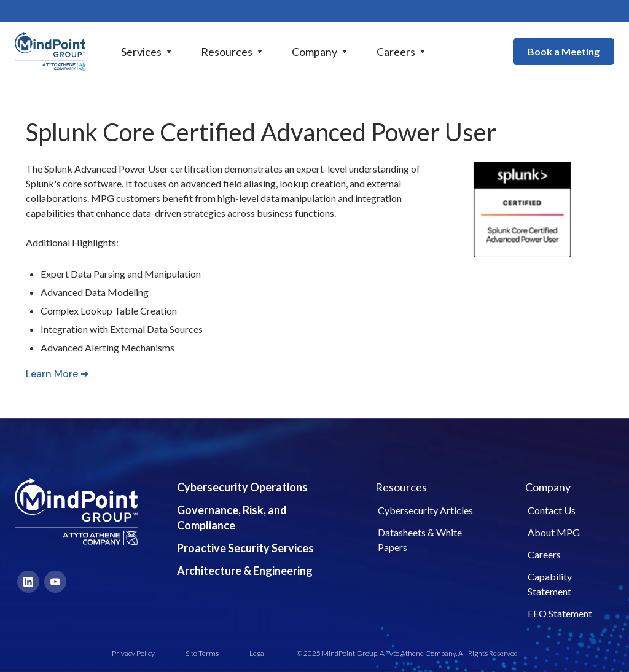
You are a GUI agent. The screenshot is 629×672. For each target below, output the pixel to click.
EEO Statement (560, 613)
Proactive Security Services (245, 548)
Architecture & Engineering (245, 571)
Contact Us (552, 510)
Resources (401, 487)
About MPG (554, 532)
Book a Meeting (564, 51)
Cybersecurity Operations (242, 487)
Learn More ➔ (57, 374)
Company (548, 487)
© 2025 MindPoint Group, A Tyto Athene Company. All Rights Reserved (407, 653)
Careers (544, 554)
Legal (258, 653)
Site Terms (202, 653)
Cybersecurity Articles (425, 510)
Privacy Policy (133, 653)
